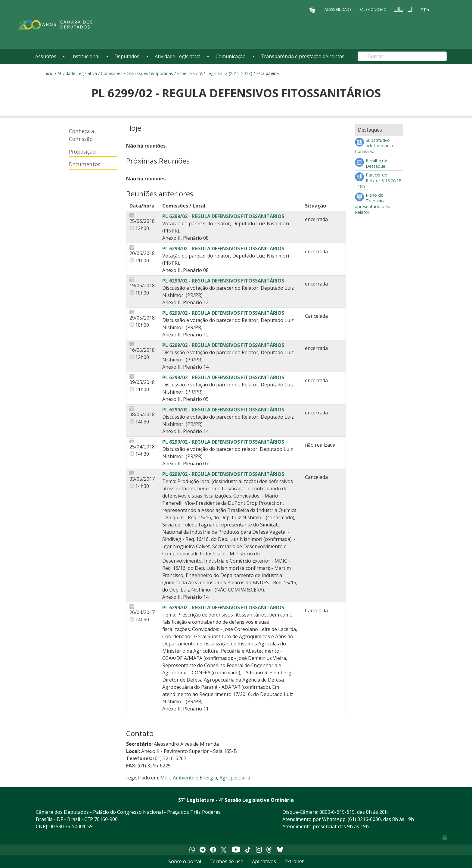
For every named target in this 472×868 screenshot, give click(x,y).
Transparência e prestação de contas (303, 56)
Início (48, 73)
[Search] (402, 56)
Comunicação (231, 56)
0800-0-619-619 (337, 812)
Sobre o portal (185, 861)
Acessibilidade (338, 9)
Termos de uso (227, 861)
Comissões (112, 73)
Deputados (127, 56)
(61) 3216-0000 (364, 819)
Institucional (85, 56)
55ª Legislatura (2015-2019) (225, 73)
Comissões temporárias (150, 73)
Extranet (294, 861)
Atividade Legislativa (178, 56)
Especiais (186, 73)
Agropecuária (235, 778)
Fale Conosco (373, 9)
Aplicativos (264, 861)
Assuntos (46, 56)
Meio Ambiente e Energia (189, 778)
